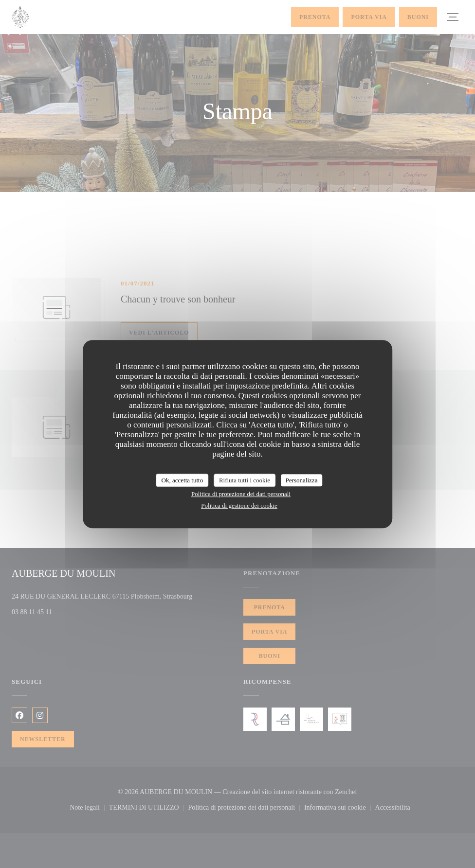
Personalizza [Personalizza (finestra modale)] (302, 480)
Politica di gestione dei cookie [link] (239, 505)
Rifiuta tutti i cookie (245, 480)
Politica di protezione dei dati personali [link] (241, 494)
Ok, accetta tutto (183, 480)
